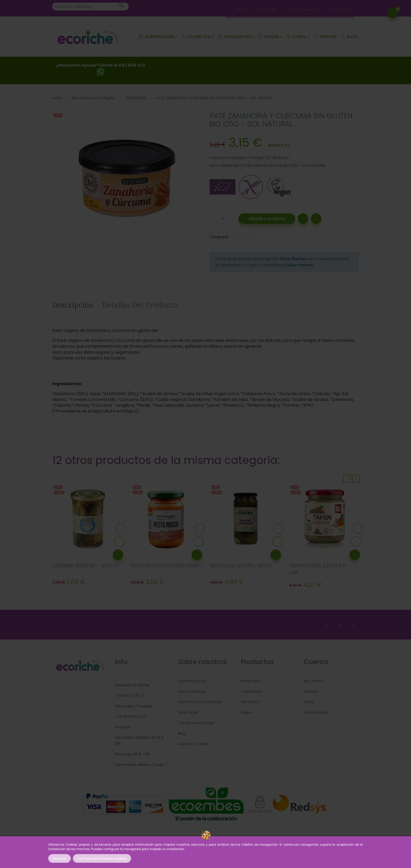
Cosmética (251, 691)
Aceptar (60, 858)
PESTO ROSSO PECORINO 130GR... (166, 566)
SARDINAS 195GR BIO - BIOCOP (86, 566)
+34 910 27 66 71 (130, 696)
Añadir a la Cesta (267, 219)
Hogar (246, 712)
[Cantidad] (223, 219)
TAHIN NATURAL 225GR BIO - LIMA (320, 569)
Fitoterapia (251, 681)
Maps (159, 765)
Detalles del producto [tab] (140, 305)
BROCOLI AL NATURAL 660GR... (242, 566)
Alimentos (250, 702)
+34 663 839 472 (131, 717)
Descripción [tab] (73, 305)
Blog (182, 733)
